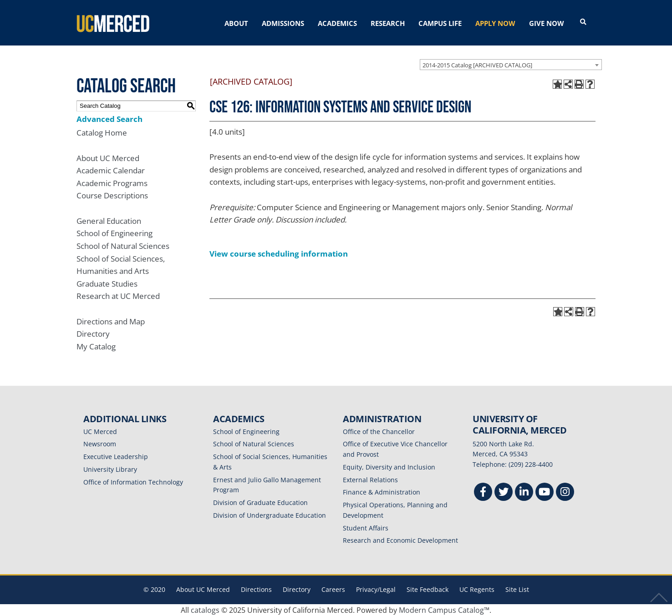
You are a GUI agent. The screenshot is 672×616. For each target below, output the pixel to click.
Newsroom (100, 444)
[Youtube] (545, 493)
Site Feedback (428, 589)
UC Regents (477, 589)
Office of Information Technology (133, 482)
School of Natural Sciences (123, 246)
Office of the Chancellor (379, 431)
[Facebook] (483, 493)
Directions (256, 589)
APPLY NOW (495, 23)
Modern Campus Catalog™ (444, 610)
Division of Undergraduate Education (270, 515)
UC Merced (100, 431)
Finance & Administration (382, 492)
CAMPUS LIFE (440, 23)
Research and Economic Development (400, 540)
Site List (517, 589)
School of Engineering (115, 233)
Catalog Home (102, 133)
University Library (110, 469)
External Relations (370, 479)
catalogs (205, 610)
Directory (93, 334)
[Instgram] (565, 493)
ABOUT (236, 23)
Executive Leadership (116, 457)
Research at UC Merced (118, 296)
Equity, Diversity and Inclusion (389, 467)
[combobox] (511, 64)
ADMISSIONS (283, 23)
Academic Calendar (111, 170)
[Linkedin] (524, 493)
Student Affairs (366, 528)
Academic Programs (112, 183)
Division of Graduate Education (260, 502)
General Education (109, 220)
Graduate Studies (107, 284)
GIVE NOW (547, 23)
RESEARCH (388, 23)
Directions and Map (111, 321)
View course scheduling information (279, 254)
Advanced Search (109, 119)
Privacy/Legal (376, 589)
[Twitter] (504, 493)
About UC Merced (108, 158)
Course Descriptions (112, 195)
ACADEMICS (337, 23)
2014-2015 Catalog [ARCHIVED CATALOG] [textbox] (477, 65)
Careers (333, 589)
